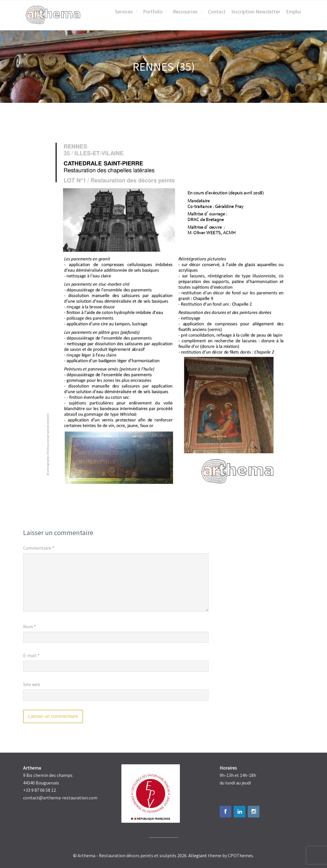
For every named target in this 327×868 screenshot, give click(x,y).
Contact (217, 12)
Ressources (185, 12)
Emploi (294, 12)
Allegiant (198, 855)
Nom (30, 626)
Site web (32, 684)
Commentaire (39, 548)
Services (124, 12)
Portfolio (153, 12)
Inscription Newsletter (256, 12)
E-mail (31, 655)
